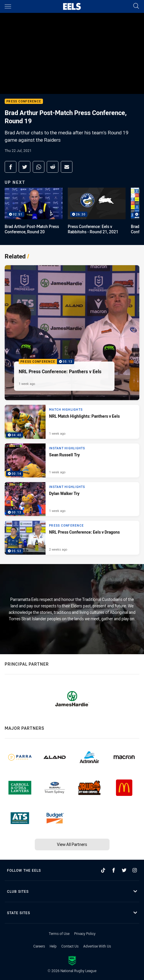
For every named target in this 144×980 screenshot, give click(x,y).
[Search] (136, 6)
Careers (39, 946)
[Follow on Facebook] (114, 870)
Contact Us (70, 946)
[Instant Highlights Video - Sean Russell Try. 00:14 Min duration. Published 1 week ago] (72, 460)
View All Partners (72, 844)
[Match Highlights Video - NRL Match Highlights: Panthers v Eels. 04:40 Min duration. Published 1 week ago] (72, 422)
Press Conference (24, 101)
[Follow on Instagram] (135, 870)
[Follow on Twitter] (124, 870)
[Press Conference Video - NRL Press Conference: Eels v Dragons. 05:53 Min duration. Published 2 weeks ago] (72, 538)
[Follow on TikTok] (103, 870)
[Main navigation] (8, 6)
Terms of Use (59, 933)
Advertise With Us (97, 946)
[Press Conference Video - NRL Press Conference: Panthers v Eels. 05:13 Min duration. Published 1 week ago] (72, 333)
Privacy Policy (85, 933)
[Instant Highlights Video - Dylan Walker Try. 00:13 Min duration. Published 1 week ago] (72, 499)
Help (53, 946)
